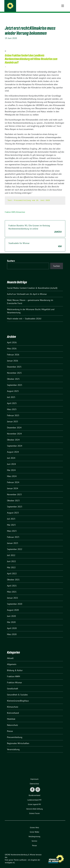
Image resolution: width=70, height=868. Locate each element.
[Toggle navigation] (63, 16)
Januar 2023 (13, 539)
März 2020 (12, 631)
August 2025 (13, 387)
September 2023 (15, 503)
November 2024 (14, 430)
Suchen (11, 257)
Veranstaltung (13, 746)
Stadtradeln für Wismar (35, 241)
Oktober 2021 (13, 576)
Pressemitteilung (15, 734)
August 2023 (13, 509)
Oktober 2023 (13, 497)
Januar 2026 (13, 357)
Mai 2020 (11, 619)
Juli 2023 (11, 515)
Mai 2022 (11, 564)
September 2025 (15, 381)
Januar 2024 (13, 485)
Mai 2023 (11, 521)
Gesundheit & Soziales (17, 691)
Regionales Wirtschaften (18, 740)
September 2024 (15, 442)
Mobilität (11, 715)
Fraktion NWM (10, 208)
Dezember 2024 (14, 424)
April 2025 (12, 400)
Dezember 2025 (14, 363)
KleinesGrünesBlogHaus (18, 697)
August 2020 (13, 606)
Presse (10, 728)
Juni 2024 (11, 460)
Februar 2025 (13, 412)
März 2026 (12, 345)
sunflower (23, 856)
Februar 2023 (13, 533)
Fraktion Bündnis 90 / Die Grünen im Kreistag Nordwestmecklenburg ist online (35, 225)
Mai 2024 (11, 467)
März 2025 (12, 406)
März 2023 (12, 527)
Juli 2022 (11, 552)
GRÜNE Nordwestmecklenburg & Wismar (34, 6)
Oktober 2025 (13, 375)
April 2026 (12, 339)
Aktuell (10, 655)
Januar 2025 (13, 418)
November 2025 (14, 369)
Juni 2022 (11, 558)
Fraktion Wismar (14, 679)
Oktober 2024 (13, 436)
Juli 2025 (11, 394)
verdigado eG (10, 859)
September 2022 (15, 546)
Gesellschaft (13, 685)
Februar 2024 (13, 479)
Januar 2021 (13, 594)
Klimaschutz (21, 208)
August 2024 (13, 448)
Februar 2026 (13, 351)
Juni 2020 (11, 612)
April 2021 (12, 582)
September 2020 (15, 600)
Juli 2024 (11, 454)
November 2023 (14, 491)
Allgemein (12, 661)
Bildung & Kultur (15, 667)
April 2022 (12, 570)
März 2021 (12, 588)
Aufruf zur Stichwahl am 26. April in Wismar (27, 290)
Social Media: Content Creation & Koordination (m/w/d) (32, 284)
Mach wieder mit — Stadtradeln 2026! (24, 315)
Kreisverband (13, 709)
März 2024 (12, 473)
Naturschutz (12, 721)
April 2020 (12, 625)
